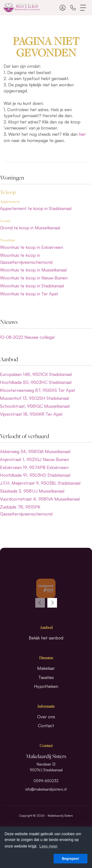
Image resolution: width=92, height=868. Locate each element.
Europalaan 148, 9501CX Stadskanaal (36, 374)
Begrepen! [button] (70, 859)
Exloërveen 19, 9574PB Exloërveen (34, 467)
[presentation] (40, 603)
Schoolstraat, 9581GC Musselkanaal (35, 406)
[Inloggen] (63, 8)
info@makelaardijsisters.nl (46, 789)
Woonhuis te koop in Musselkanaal (33, 270)
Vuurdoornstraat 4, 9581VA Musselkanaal (40, 499)
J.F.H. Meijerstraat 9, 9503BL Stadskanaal (40, 483)
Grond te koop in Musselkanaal (30, 228)
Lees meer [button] (49, 846)
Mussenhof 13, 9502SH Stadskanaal (35, 398)
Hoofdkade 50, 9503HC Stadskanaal (36, 382)
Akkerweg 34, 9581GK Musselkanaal (35, 451)
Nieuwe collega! (27, 337)
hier (82, 134)
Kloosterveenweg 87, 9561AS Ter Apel (37, 390)
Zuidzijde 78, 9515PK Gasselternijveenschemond (26, 510)
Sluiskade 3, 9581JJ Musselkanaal (32, 491)
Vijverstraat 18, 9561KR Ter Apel (31, 414)
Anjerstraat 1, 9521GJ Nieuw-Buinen (35, 459)
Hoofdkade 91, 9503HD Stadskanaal (35, 475)
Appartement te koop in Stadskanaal (36, 208)
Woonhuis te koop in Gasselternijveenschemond (26, 259)
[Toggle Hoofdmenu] (83, 8)
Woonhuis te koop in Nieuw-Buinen (34, 278)
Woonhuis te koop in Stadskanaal (32, 286)
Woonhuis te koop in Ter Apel (29, 294)
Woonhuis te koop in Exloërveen (32, 247)
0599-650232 (46, 781)
